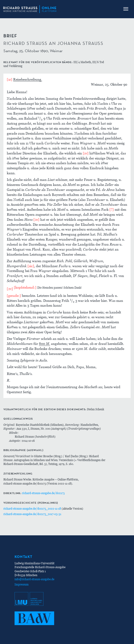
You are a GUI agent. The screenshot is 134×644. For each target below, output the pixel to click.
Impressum (22, 584)
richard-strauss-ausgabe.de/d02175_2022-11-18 (32, 509)
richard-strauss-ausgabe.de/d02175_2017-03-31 (32, 514)
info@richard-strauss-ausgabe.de (34, 579)
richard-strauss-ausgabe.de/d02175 (43, 493)
